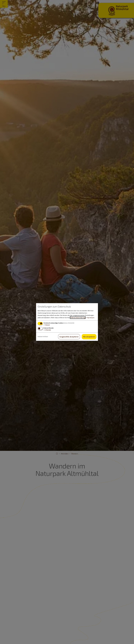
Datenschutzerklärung (78, 318)
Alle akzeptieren (89, 337)
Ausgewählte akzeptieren (69, 337)
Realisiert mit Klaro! (43, 337)
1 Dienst (47, 325)
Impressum (90, 318)
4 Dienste (47, 330)
